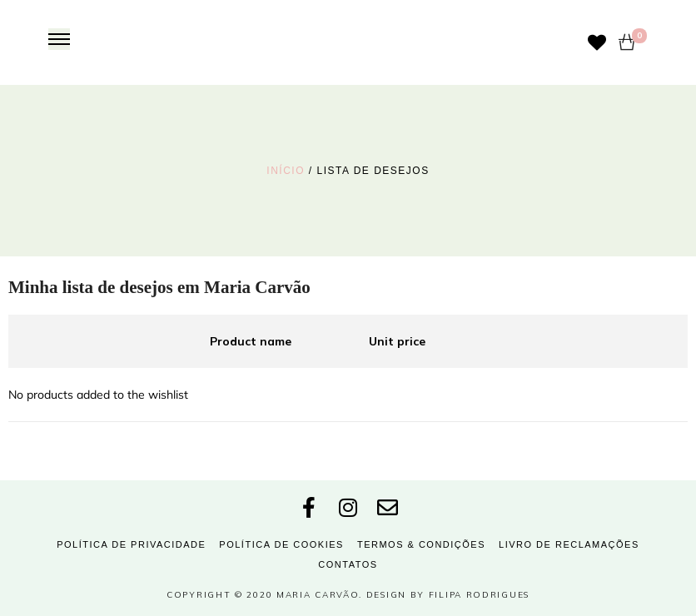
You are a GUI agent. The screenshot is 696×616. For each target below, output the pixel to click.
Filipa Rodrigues (479, 595)
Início (286, 171)
